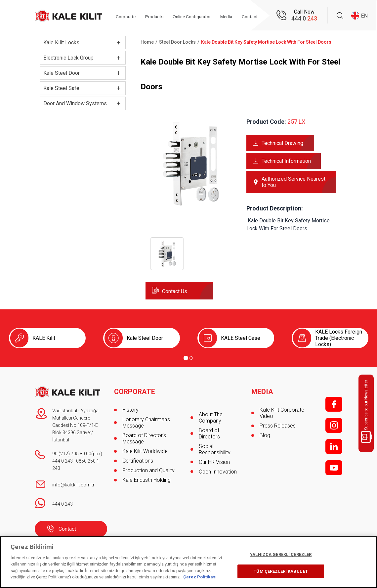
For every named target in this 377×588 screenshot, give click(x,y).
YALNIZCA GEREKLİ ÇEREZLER (281, 554)
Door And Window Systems (75, 103)
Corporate (129, 16)
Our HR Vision (214, 462)
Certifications (138, 459)
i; (334, 425)
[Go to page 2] (191, 358)
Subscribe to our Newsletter (367, 411)
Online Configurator (199, 16)
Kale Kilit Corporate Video (282, 411)
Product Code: (266, 122)
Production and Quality (148, 468)
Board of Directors (209, 433)
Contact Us (175, 291)
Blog (265, 433)
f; (334, 404)
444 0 (304, 18)
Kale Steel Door (62, 73)
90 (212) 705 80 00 (72, 454)
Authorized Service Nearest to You (293, 182)
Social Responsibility (215, 449)
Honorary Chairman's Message (146, 421)
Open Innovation (218, 472)
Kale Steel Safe (61, 88)
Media (235, 16)
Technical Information (286, 161)
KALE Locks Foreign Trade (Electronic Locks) (339, 338)
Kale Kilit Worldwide (145, 449)
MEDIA (262, 390)
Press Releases (278, 424)
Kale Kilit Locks (61, 43)
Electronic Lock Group (68, 58)
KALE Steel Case (241, 338)
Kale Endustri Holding (147, 478)
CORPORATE (135, 390)
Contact (67, 529)
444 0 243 (63, 461)
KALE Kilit (44, 338)
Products (159, 16)
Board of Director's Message (144, 436)
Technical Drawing (282, 143)
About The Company (211, 418)
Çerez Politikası (200, 577)
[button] (191, 207)
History (130, 408)
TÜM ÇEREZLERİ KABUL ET (281, 571)
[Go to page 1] (186, 358)
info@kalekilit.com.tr (73, 485)
